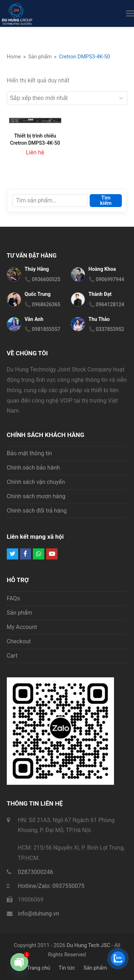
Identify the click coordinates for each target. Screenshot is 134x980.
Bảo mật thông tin (29, 453)
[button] (130, 14)
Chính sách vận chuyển (36, 482)
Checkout (19, 641)
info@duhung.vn (39, 914)
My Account (22, 627)
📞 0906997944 (106, 279)
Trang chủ (38, 968)
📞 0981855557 (43, 329)
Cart (12, 656)
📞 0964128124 (106, 304)
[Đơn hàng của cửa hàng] (67, 98)
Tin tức (67, 968)
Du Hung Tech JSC (89, 945)
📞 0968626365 (43, 304)
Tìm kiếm (106, 200)
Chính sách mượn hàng (36, 496)
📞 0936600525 (43, 279)
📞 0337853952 (106, 329)
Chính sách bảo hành (33, 468)
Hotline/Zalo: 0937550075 (51, 886)
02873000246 (36, 872)
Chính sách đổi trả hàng (37, 511)
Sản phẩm (20, 613)
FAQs (13, 598)
